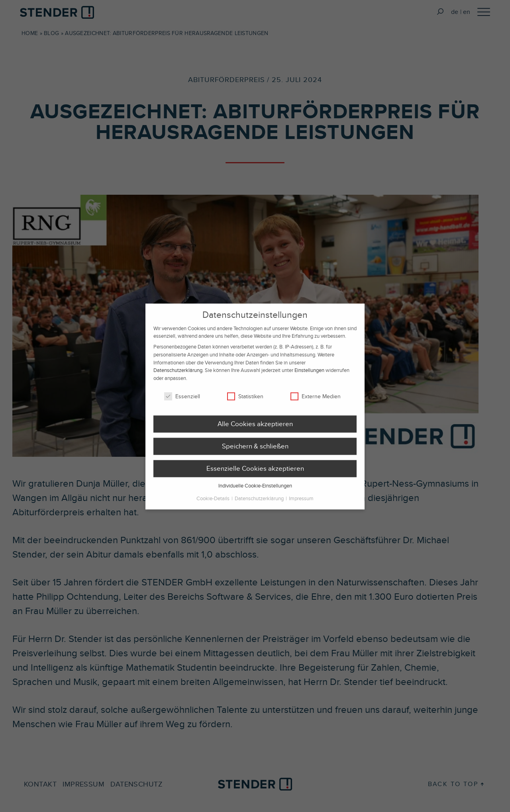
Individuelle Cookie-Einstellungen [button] (255, 490)
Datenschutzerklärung (178, 375)
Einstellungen (309, 375)
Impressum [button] (301, 503)
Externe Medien (316, 401)
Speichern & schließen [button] (255, 451)
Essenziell (182, 401)
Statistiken (245, 401)
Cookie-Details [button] (214, 503)
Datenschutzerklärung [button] (260, 503)
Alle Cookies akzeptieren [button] (255, 429)
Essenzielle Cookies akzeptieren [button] (255, 473)
